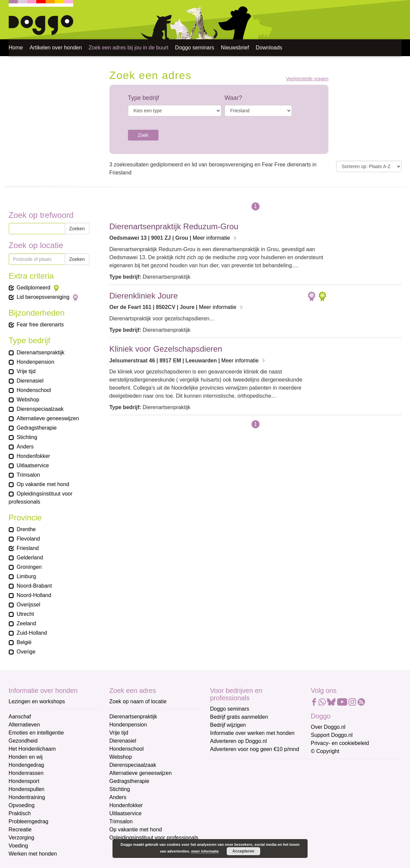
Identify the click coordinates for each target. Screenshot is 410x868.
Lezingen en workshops (37, 701)
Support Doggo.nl (332, 735)
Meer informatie (211, 238)
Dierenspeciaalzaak (133, 765)
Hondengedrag (27, 765)
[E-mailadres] (258, 778)
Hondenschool (127, 749)
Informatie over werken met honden (253, 733)
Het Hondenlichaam (32, 749)
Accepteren (243, 851)
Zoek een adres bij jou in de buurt (128, 48)
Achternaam (225, 812)
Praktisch (20, 813)
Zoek (143, 135)
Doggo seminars (195, 48)
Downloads (269, 48)
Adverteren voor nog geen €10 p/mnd (255, 749)
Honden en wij (26, 757)
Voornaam (223, 790)
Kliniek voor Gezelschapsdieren (166, 349)
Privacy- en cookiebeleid (340, 743)
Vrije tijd (119, 733)
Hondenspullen (27, 789)
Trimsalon (121, 821)
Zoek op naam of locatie (138, 701)
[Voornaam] (258, 800)
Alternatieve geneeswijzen (141, 773)
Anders (118, 797)
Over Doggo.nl (328, 727)
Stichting (120, 789)
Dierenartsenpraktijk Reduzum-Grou (174, 226)
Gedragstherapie (129, 781)
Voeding (18, 846)
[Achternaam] (258, 822)
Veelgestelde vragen (307, 79)
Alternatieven (24, 725)
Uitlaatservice (126, 813)
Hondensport (24, 781)
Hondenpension (128, 725)
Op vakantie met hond (136, 830)
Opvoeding (22, 805)
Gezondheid (23, 741)
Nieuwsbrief (235, 48)
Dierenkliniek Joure (144, 296)
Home (16, 48)
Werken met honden (33, 854)
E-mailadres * (227, 767)
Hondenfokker (126, 805)
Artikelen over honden (56, 48)
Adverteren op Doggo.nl (239, 741)
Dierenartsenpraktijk (133, 717)
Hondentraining (27, 797)
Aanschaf (20, 717)
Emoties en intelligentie (36, 733)
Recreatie (20, 830)
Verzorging (22, 838)
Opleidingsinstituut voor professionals (154, 838)
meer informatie (205, 851)
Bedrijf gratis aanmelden (239, 717)
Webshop (121, 757)
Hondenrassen (26, 773)
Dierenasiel (123, 741)
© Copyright (325, 751)
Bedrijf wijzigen (228, 725)
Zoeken (77, 229)
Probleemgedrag (29, 821)
